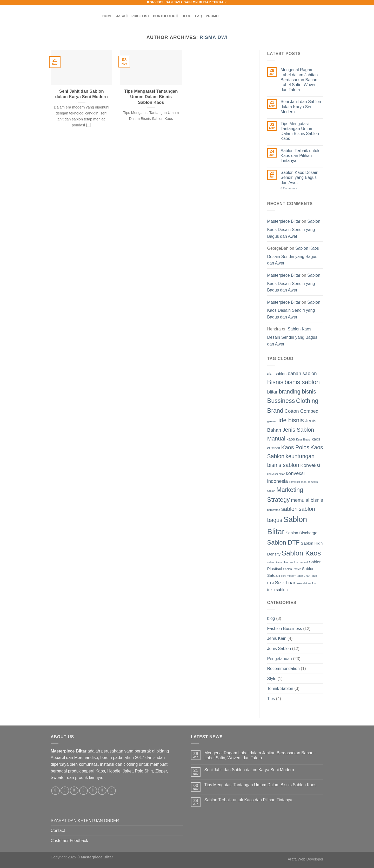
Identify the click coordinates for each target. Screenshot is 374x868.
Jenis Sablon (279, 649)
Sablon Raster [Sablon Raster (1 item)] (292, 569)
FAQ (199, 16)
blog (271, 618)
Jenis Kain (277, 638)
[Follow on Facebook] (55, 791)
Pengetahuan (280, 659)
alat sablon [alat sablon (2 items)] (277, 374)
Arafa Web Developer (306, 859)
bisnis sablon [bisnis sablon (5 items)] (302, 382)
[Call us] (93, 791)
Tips (271, 699)
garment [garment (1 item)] (272, 421)
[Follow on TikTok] (74, 791)
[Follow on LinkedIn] (102, 791)
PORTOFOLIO (165, 16)
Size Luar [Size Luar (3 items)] (285, 583)
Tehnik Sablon (280, 689)
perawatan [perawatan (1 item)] (274, 510)
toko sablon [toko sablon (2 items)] (278, 590)
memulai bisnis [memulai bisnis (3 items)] (307, 500)
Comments (289, 188)
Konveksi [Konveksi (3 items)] (310, 465)
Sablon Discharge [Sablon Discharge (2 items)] (302, 533)
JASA (122, 16)
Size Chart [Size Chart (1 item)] (304, 576)
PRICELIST (140, 16)
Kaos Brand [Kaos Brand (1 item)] (303, 439)
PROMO (212, 16)
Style (272, 679)
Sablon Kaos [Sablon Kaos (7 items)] (301, 553)
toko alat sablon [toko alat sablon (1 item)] (306, 583)
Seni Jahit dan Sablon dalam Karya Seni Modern (82, 94)
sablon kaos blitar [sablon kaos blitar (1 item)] (278, 562)
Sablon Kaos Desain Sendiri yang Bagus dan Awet (299, 177)
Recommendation (283, 669)
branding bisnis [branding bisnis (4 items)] (297, 392)
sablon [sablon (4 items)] (289, 509)
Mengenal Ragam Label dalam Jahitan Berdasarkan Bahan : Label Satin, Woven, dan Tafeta (300, 80)
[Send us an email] (84, 791)
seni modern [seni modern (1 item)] (289, 576)
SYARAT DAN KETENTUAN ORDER (85, 821)
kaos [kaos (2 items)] (291, 439)
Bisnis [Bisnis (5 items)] (275, 382)
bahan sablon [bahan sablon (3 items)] (302, 373)
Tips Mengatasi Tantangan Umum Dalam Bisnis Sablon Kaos (151, 97)
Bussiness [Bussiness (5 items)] (281, 401)
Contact (58, 830)
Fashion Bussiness (285, 629)
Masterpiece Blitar (284, 221)
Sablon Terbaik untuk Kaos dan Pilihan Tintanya (300, 156)
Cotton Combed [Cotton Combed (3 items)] (302, 411)
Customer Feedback (69, 841)
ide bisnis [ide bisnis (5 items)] (291, 420)
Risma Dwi (214, 37)
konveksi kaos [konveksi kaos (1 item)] (298, 482)
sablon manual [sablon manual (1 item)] (299, 562)
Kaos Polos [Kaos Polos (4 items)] (295, 447)
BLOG (186, 16)
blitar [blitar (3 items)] (272, 392)
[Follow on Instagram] (65, 791)
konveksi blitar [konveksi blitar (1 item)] (276, 474)
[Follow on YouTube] (112, 791)
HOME (107, 16)
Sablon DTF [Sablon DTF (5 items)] (283, 542)
